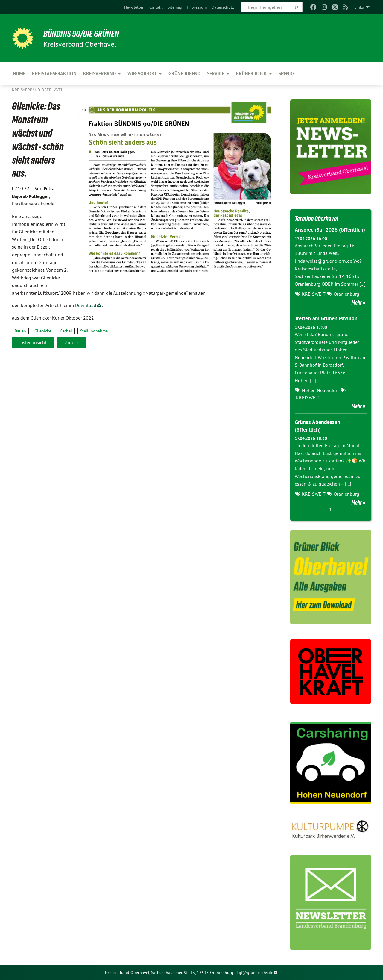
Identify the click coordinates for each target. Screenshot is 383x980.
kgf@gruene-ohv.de (255, 972)
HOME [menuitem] (19, 74)
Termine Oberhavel (320, 218)
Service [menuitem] (216, 74)
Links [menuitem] (359, 7)
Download (86, 305)
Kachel (66, 331)
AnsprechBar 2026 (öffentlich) (330, 230)
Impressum (197, 7)
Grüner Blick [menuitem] (251, 74)
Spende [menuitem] (287, 74)
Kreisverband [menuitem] (99, 74)
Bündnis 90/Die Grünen (86, 34)
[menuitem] (134, 7)
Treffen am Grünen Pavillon (326, 318)
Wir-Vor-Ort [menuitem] (142, 74)
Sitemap (175, 7)
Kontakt (156, 7)
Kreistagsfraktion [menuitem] (54, 74)
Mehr (357, 303)
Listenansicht (33, 342)
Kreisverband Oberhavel (38, 90)
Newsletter (134, 7)
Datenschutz (223, 7)
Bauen (20, 331)
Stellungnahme (94, 331)
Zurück (72, 342)
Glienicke (43, 331)
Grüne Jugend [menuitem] (184, 74)
